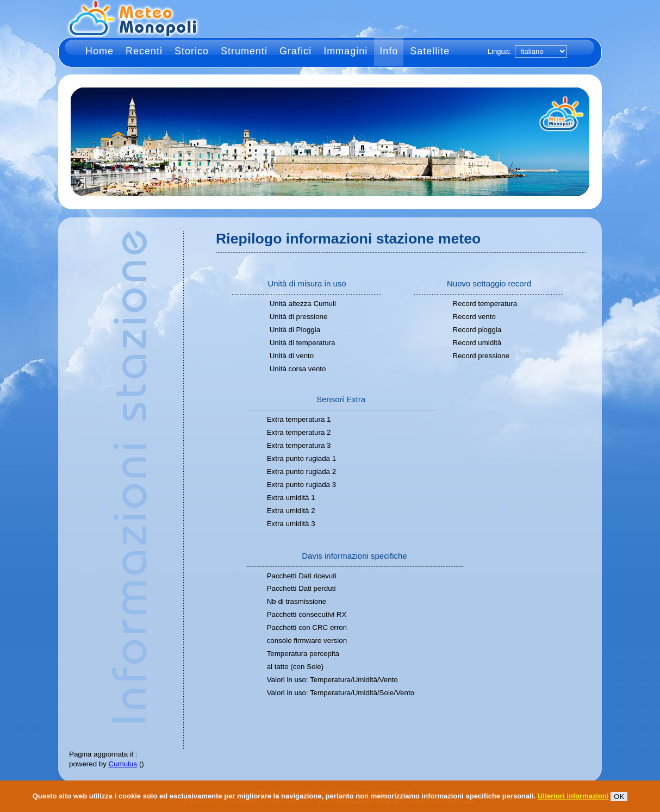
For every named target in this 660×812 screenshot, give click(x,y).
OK (619, 797)
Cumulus (123, 764)
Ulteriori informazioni (573, 796)
